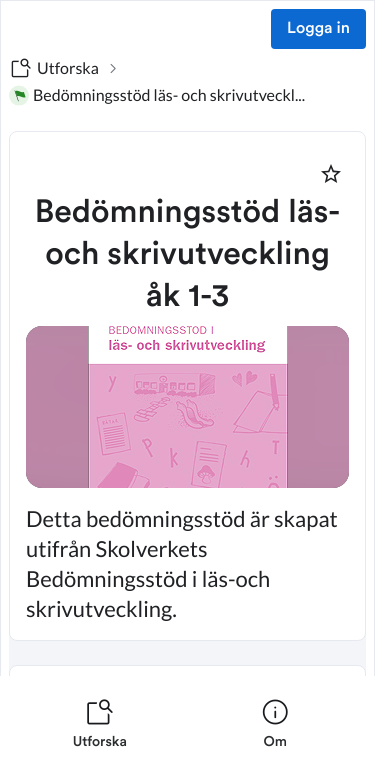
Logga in (318, 29)
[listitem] (100, 724)
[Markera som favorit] (331, 174)
